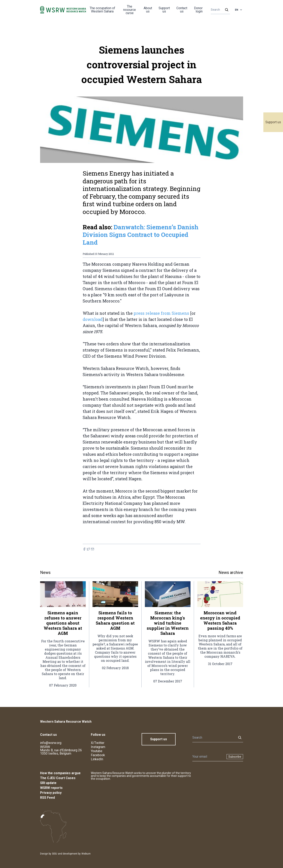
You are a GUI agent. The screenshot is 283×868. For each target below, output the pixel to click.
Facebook (98, 755)
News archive (231, 572)
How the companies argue (60, 773)
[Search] (219, 10)
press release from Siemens (161, 313)
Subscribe (235, 757)
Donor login (198, 10)
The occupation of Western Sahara (102, 10)
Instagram (98, 747)
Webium (86, 854)
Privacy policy (51, 793)
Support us (273, 122)
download (93, 319)
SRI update (48, 783)
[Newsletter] (208, 757)
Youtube (97, 751)
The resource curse (130, 10)
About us (148, 10)
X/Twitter (98, 743)
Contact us (182, 10)
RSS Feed (47, 798)
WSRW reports (51, 788)
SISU (55, 854)
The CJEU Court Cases (58, 778)
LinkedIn (97, 759)
